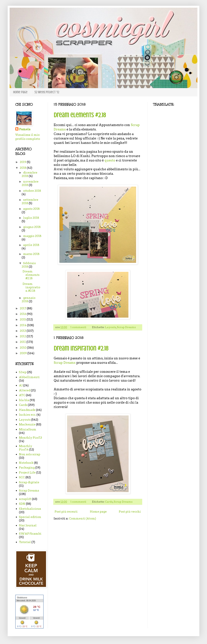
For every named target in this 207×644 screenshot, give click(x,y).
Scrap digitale (29, 482)
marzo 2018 (31, 254)
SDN (22, 504)
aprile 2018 (31, 245)
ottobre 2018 (32, 191)
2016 (23, 314)
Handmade (27, 410)
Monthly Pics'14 (26, 448)
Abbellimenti (29, 377)
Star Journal (28, 525)
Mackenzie (27, 424)
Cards (109, 502)
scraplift (25, 499)
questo (110, 160)
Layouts (110, 327)
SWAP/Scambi (30, 534)
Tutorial (25, 542)
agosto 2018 (31, 209)
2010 (23, 348)
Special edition (30, 517)
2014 (23, 325)
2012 (23, 336)
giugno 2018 (32, 227)
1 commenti (78, 327)
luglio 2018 (31, 218)
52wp (23, 372)
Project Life (27, 473)
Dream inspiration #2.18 (81, 348)
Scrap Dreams (126, 327)
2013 (23, 331)
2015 (23, 320)
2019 (23, 162)
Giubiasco (22, 597)
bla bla (24, 400)
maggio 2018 (32, 236)
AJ (21, 385)
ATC (22, 395)
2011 (23, 342)
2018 (23, 168)
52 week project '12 (47, 92)
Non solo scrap (30, 454)
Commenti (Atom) (83, 519)
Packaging (27, 468)
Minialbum (28, 429)
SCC (22, 477)
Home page (20, 92)
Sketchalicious (30, 509)
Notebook (26, 463)
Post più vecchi (130, 512)
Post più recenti (66, 512)
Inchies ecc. (28, 415)
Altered (25, 390)
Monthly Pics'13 (30, 438)
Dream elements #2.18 (80, 115)
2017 (23, 308)
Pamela (25, 129)
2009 (24, 353)
